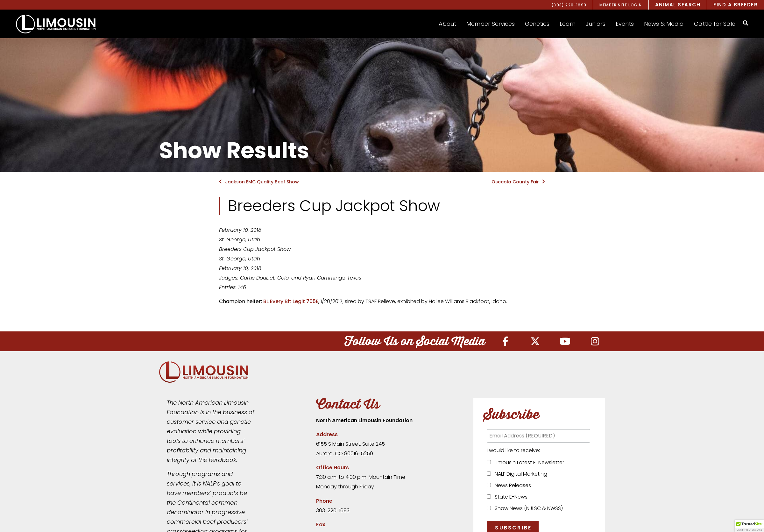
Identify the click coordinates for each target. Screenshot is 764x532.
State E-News (510, 497)
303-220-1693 (333, 511)
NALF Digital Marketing (520, 474)
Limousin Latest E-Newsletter (528, 462)
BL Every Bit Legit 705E (291, 301)
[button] (447, 24)
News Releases (512, 485)
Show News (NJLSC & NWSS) (527, 508)
